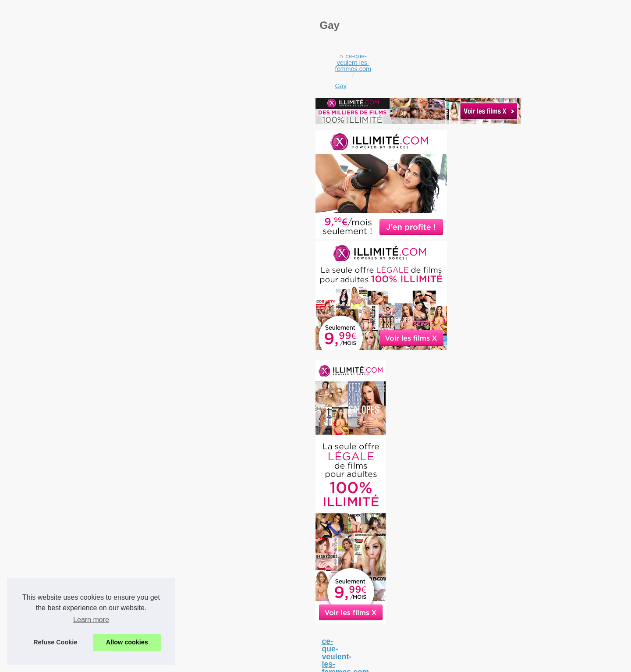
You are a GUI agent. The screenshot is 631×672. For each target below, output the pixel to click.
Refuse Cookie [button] (55, 642)
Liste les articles (178, 663)
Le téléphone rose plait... (493, 635)
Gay (182, 293)
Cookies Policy (221, 663)
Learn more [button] (91, 620)
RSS (250, 663)
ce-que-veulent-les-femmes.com (124, 293)
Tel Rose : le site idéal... (491, 615)
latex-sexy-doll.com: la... (492, 568)
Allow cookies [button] (127, 642)
